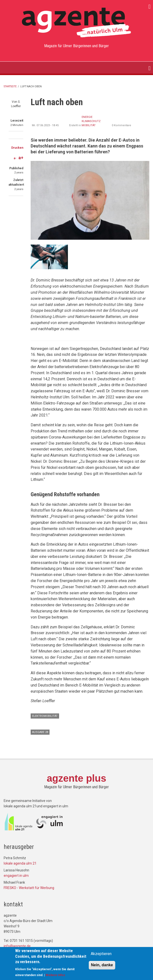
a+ (21, 158)
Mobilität (89, 125)
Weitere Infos (55, 976)
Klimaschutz (91, 121)
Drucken (17, 148)
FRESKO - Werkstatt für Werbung (29, 888)
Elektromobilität (45, 716)
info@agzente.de (17, 946)
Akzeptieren (101, 955)
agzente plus (76, 778)
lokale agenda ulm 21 (20, 863)
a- (15, 158)
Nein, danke (102, 966)
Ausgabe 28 (40, 732)
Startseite (10, 86)
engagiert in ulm (16, 876)
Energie (87, 117)
